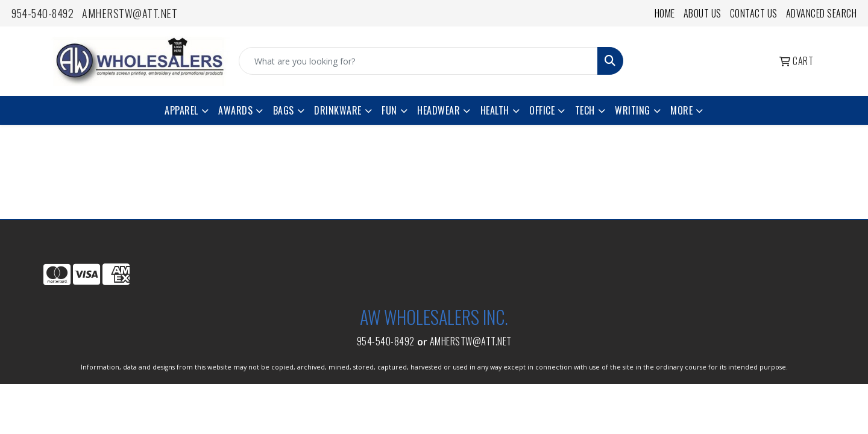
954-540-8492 (42, 13)
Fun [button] (389, 110)
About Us (703, 13)
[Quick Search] (418, 61)
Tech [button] (585, 110)
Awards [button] (235, 110)
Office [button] (542, 110)
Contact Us (754, 13)
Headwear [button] (439, 110)
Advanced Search (822, 13)
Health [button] (495, 110)
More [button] (681, 110)
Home (665, 13)
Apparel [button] (181, 110)
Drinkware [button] (338, 110)
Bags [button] (284, 110)
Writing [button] (633, 110)
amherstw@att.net (130, 13)
